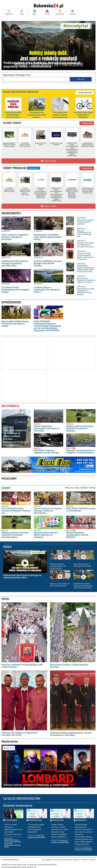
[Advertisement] (19, 352)
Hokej (77, 486)
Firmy (22, 12)
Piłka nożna (69, 486)
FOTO (5, 597)
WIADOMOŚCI (11, 212)
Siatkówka (84, 486)
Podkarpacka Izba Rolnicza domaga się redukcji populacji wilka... (15, 262)
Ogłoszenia (9, 12)
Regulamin (77, 858)
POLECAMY (9, 477)
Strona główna (47, 858)
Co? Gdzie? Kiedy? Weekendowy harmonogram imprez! (16, 288)
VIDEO (7, 545)
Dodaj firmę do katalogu (63, 858)
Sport (34, 12)
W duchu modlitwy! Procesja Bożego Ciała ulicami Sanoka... (48, 262)
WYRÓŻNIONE (11, 301)
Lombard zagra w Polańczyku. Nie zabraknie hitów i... (47, 288)
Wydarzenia (60, 12)
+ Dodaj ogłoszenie (85, 92)
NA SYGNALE (10, 404)
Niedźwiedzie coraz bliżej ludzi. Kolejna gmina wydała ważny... (48, 235)
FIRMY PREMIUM (22, 166)
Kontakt (92, 858)
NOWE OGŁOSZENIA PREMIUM (21, 92)
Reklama (73, 12)
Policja (47, 12)
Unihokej (92, 486)
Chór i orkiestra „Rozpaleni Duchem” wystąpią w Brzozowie (15, 235)
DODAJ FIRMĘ (49, 159)
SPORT (6, 486)
